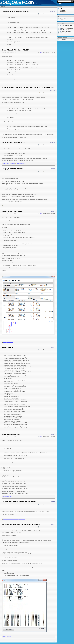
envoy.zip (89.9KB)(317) (8, 636)
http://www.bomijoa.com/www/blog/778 (9, 214)
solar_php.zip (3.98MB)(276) (9, 206)
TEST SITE (6, 272)
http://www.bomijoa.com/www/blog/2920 (9, 145)
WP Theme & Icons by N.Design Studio (7, 643)
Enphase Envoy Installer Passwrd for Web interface (19, 502)
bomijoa (20, 643)
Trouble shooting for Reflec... (67, 30)
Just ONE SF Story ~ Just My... (66, 40)
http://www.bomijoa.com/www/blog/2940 (9, 14)
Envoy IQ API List (8, 348)
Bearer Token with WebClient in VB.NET (15, 50)
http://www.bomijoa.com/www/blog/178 (9, 350)
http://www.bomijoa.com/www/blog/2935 (9, 52)
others (61, 13)
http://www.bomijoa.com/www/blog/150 (9, 527)
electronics (62, 12)
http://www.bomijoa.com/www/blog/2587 (9, 171)
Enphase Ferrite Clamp (66, 31)
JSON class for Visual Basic (11, 434)
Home (4, 6)
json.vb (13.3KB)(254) (21, 163)
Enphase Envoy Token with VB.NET (14, 143)
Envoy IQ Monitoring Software (12, 211)
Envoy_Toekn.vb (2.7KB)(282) (9, 163)
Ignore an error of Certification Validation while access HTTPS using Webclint (28, 87)
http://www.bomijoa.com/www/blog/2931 (9, 92)
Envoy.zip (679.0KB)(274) (8, 342)
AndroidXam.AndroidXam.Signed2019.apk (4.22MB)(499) (14, 519)
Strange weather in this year (67, 28)
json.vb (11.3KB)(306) (7, 496)
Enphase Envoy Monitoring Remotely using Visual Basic (21, 525)
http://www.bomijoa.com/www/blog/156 (9, 504)
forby (23, 643)
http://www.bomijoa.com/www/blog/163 (9, 437)
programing (62, 10)
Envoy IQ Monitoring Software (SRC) (14, 169)
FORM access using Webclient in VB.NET (16, 12)
